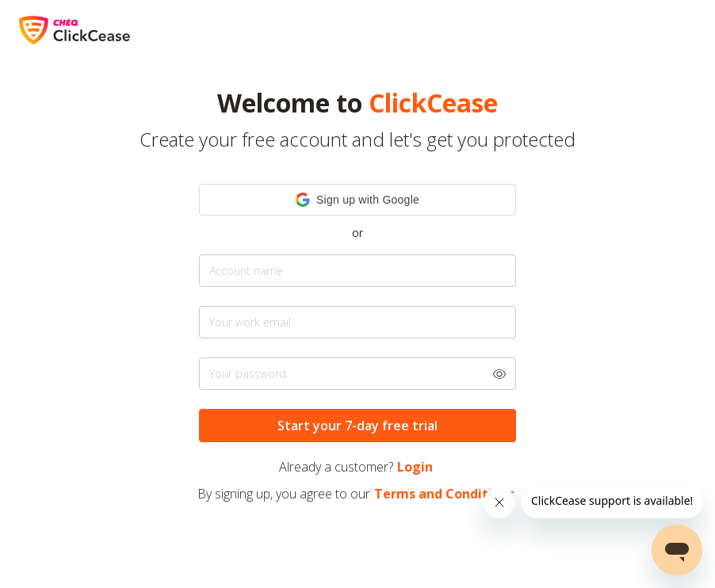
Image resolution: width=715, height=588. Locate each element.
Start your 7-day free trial (357, 426)
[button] (357, 200)
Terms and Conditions (444, 494)
